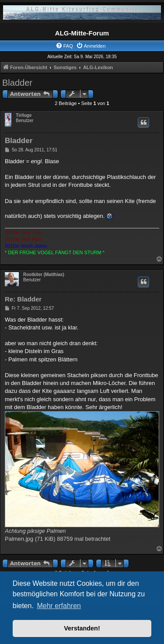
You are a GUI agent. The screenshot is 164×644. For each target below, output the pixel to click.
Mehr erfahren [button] (59, 606)
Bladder (17, 83)
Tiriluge (24, 115)
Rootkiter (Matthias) (44, 275)
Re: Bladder (23, 299)
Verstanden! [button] (82, 628)
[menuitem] (64, 46)
